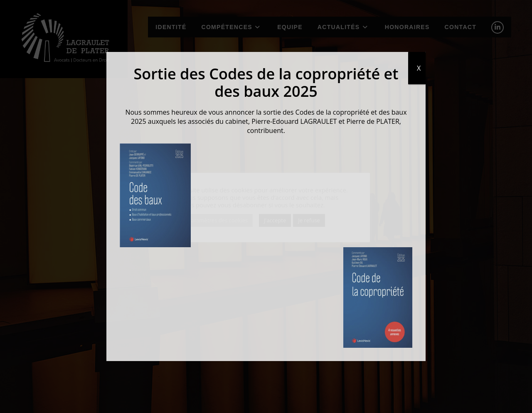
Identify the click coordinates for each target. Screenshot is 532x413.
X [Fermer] (419, 68)
